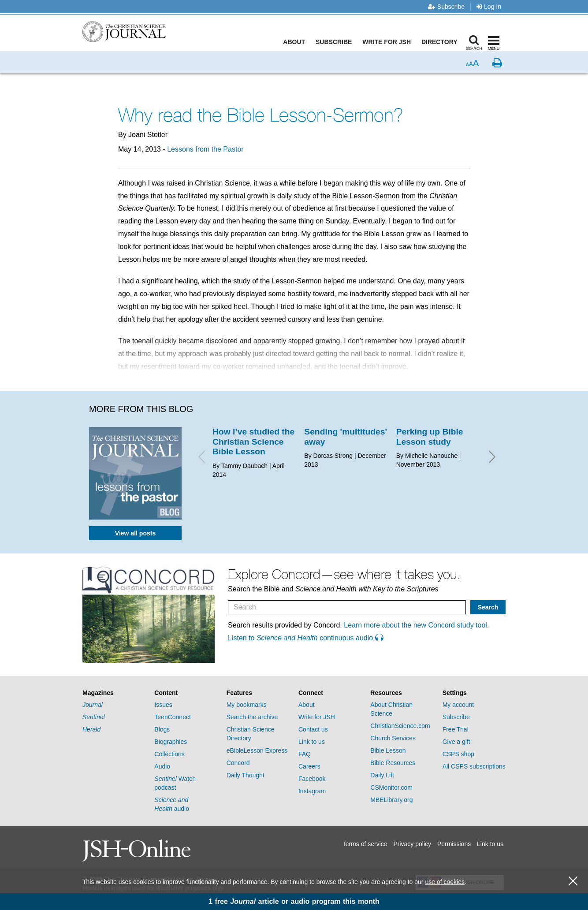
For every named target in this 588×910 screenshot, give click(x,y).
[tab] (114, 693)
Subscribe (446, 7)
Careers (309, 766)
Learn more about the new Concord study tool (415, 625)
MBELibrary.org (391, 800)
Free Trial (456, 729)
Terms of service (365, 844)
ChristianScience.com (400, 726)
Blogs (162, 729)
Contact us (313, 729)
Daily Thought (246, 775)
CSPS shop (458, 754)
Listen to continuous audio (305, 638)
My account (458, 705)
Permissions (454, 844)
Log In (489, 7)
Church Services (393, 738)
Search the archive (252, 717)
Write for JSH (389, 42)
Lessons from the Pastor (205, 149)
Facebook (312, 779)
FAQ (305, 754)
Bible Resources (393, 763)
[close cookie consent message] (573, 881)
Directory (441, 42)
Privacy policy (412, 844)
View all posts (135, 533)
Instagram (312, 791)
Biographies (171, 742)
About (296, 42)
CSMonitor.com (391, 787)
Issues (163, 705)
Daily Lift (382, 775)
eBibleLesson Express (257, 750)
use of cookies (445, 882)
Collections (169, 754)
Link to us (312, 742)
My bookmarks (247, 705)
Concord (238, 763)
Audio (162, 766)
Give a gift (456, 742)
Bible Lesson (388, 750)
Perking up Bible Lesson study (430, 436)
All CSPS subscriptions (474, 766)
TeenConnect (173, 717)
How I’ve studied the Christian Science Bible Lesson (253, 442)
